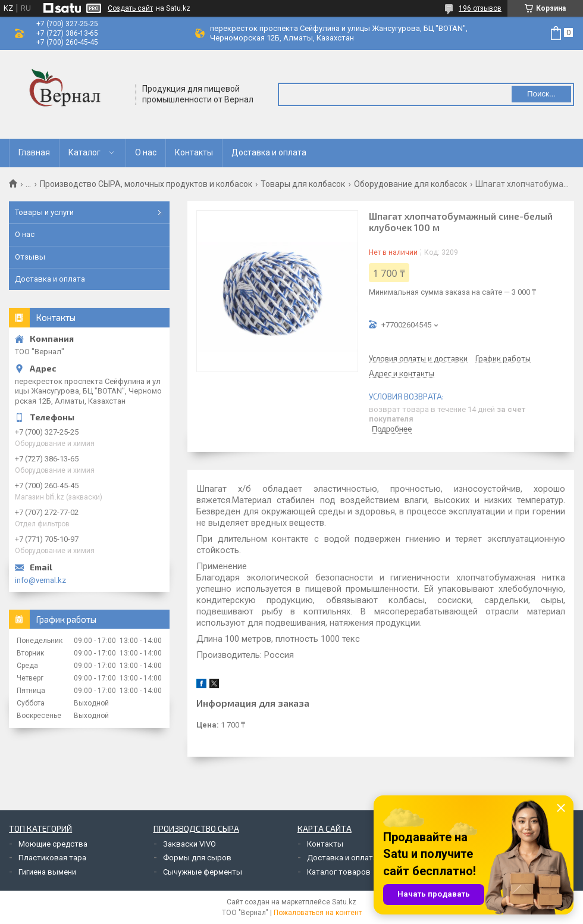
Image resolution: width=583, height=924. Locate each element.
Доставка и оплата (269, 152)
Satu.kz (344, 902)
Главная (34, 152)
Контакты (194, 152)
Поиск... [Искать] (541, 94)
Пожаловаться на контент (318, 913)
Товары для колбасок (303, 184)
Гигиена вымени (47, 872)
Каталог (84, 152)
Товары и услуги (44, 212)
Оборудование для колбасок (410, 184)
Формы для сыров (197, 858)
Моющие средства (53, 844)
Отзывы (30, 257)
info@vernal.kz (40, 580)
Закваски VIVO (189, 844)
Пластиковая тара (52, 858)
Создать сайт (130, 8)
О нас (146, 152)
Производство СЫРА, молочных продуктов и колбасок (146, 184)
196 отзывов (480, 8)
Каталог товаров (339, 872)
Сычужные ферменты (203, 872)
